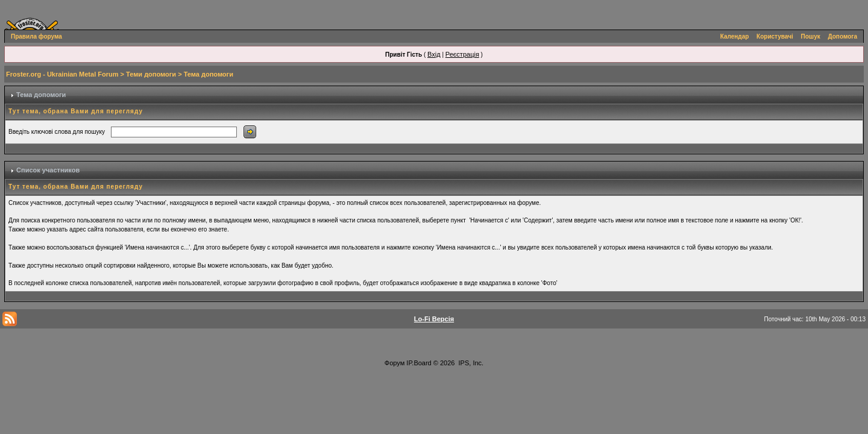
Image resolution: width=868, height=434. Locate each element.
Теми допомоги (151, 74)
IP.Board (419, 363)
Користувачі (775, 36)
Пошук (811, 36)
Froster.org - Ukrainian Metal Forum (62, 74)
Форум (395, 363)
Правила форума (36, 36)
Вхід (434, 54)
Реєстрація (462, 54)
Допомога (843, 36)
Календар (735, 36)
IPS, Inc (470, 363)
